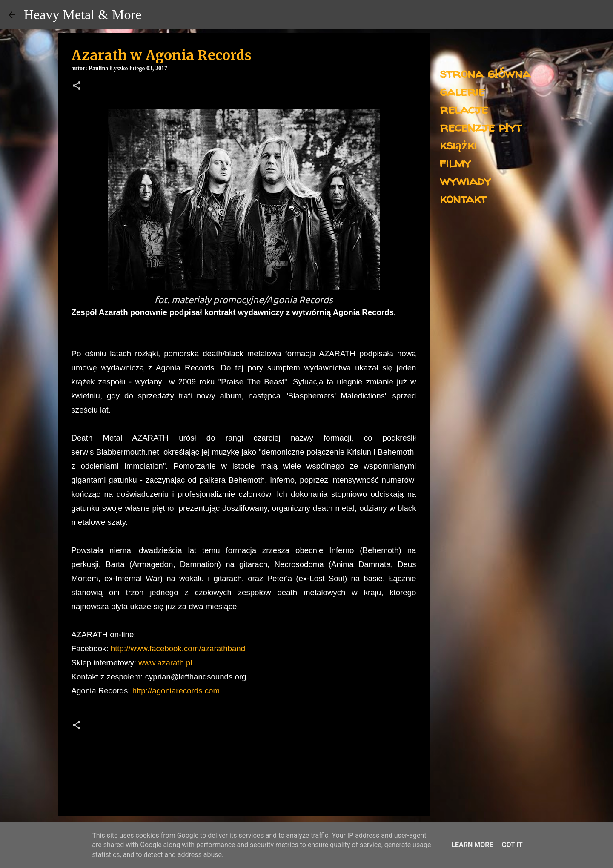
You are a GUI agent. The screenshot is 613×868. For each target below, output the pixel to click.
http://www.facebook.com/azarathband (178, 649)
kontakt (463, 198)
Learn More (472, 845)
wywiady (465, 180)
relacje (464, 109)
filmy (455, 162)
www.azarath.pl (165, 663)
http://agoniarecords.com (176, 691)
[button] (77, 86)
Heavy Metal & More (83, 14)
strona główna (485, 73)
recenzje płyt (481, 127)
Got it (512, 845)
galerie (462, 91)
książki (458, 145)
